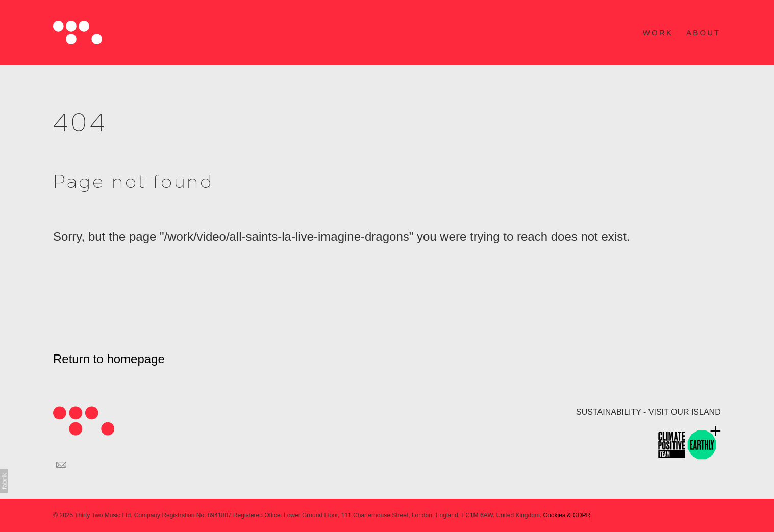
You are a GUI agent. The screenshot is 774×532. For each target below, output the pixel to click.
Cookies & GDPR (567, 515)
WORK (658, 32)
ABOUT (704, 32)
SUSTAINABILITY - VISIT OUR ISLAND (648, 412)
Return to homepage (109, 359)
